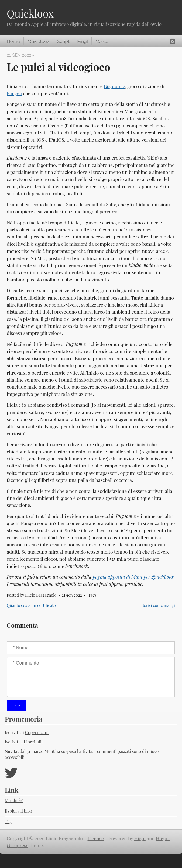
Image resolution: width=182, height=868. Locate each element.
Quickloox (30, 13)
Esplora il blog (18, 811)
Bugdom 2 (114, 86)
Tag (8, 821)
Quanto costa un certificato (31, 605)
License (96, 838)
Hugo (140, 838)
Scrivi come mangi (158, 605)
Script (63, 41)
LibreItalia (34, 742)
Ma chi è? (14, 800)
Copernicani (37, 732)
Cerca (102, 41)
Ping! (83, 41)
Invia (16, 705)
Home (13, 41)
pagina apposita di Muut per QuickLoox (133, 577)
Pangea (14, 93)
